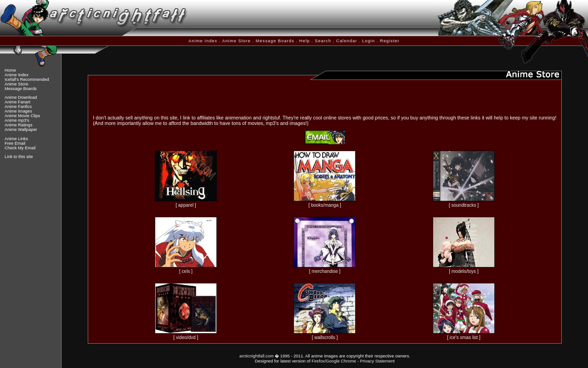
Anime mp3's (17, 120)
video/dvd (186, 337)
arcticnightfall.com (257, 356)
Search (323, 41)
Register (390, 41)
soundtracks (464, 205)
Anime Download (21, 97)
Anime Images (18, 111)
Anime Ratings (19, 125)
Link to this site (19, 157)
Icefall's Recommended (27, 79)
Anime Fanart (17, 102)
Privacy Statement (377, 361)
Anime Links (16, 139)
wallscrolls (325, 337)
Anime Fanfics (18, 107)
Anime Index (203, 41)
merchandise (325, 271)
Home (10, 70)
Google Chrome (341, 361)
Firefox (318, 361)
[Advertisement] (325, 96)
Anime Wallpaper (21, 130)
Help (304, 41)
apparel (186, 205)
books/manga (325, 205)
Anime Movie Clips (22, 116)
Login (368, 41)
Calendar (347, 41)
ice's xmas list (464, 337)
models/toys (464, 271)
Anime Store (236, 41)
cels (186, 271)
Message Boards (275, 41)
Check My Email (20, 148)
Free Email (15, 143)
